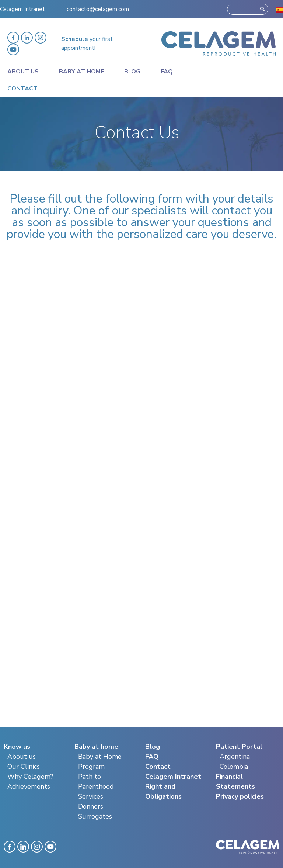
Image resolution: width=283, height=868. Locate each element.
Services (91, 796)
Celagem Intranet (22, 9)
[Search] (262, 9)
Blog (132, 72)
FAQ (152, 757)
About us (22, 757)
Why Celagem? (30, 777)
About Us (23, 72)
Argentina (235, 757)
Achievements (29, 786)
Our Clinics (24, 767)
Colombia (234, 767)
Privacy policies (240, 796)
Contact (22, 89)
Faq (167, 72)
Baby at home (81, 72)
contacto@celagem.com (98, 9)
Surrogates (95, 816)
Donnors (91, 806)
